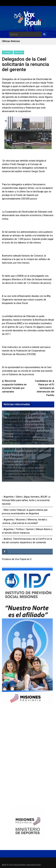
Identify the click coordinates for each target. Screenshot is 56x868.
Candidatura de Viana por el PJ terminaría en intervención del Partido (45, 388)
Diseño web (25, 865)
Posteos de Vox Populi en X (17, 559)
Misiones (19, 52)
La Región (7, 52)
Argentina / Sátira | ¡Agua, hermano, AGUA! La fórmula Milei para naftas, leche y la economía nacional (26, 500)
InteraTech (36, 865)
